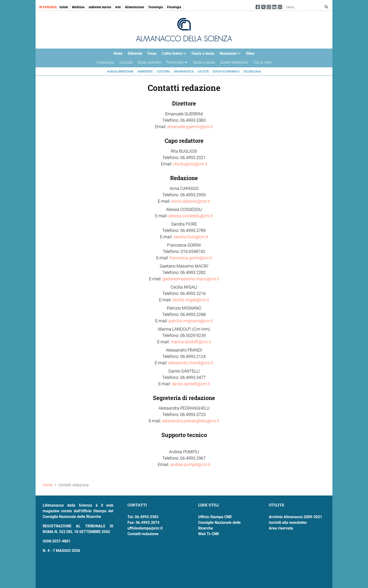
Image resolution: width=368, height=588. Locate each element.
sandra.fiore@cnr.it (191, 237)
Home (118, 53)
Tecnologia (156, 7)
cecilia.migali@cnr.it (191, 300)
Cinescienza (105, 62)
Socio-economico (226, 71)
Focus (152, 53)
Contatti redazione (143, 534)
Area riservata (281, 528)
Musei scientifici (149, 62)
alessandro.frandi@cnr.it (191, 363)
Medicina (78, 7)
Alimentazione (135, 7)
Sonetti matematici (234, 62)
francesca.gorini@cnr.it (191, 258)
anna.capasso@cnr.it (191, 201)
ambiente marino (100, 7)
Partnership (176, 64)
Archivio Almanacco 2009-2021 (295, 517)
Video (250, 53)
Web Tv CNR (209, 534)
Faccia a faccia (203, 53)
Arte (118, 7)
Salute (64, 7)
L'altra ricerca (173, 55)
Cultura (163, 71)
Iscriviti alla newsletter (288, 523)
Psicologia (174, 7)
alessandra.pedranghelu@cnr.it (191, 421)
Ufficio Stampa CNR (215, 517)
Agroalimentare (120, 71)
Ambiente (145, 71)
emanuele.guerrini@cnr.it (190, 127)
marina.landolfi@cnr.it (191, 342)
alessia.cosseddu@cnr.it (191, 216)
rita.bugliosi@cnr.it (190, 164)
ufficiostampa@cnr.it (145, 528)
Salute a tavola (204, 62)
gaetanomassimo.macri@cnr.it (191, 279)
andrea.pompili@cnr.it (190, 464)
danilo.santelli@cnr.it (191, 384)
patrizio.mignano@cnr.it (191, 321)
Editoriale (135, 53)
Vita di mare (262, 62)
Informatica (184, 71)
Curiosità (126, 62)
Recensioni (229, 55)
